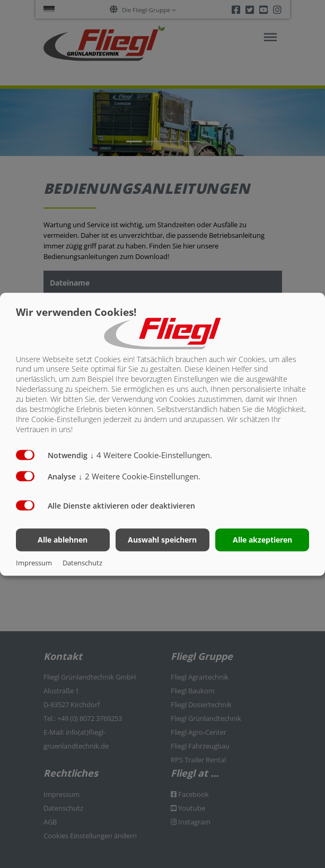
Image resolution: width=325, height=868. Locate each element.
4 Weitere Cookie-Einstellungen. (151, 455)
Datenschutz (82, 563)
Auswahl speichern (162, 540)
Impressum (34, 563)
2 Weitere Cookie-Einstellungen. (139, 476)
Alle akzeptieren (262, 540)
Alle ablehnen (63, 540)
